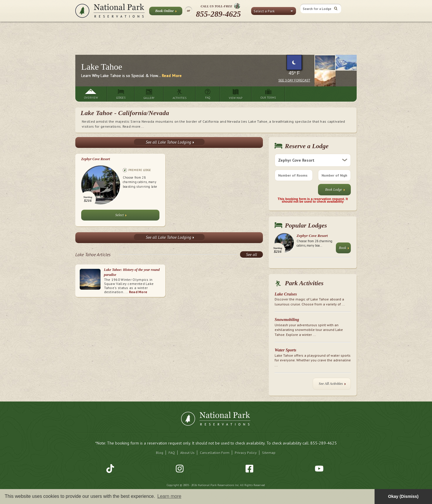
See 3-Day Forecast (294, 80)
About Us (187, 453)
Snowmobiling (287, 320)
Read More (172, 76)
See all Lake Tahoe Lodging (170, 142)
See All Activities (332, 385)
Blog (160, 453)
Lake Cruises (286, 294)
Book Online (166, 12)
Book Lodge (335, 191)
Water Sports (285, 350)
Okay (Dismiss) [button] (403, 496)
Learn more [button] (169, 496)
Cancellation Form (215, 453)
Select (121, 216)
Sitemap (269, 453)
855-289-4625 (218, 14)
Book (344, 249)
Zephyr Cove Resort (96, 159)
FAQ (172, 453)
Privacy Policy (246, 453)
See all (251, 254)
